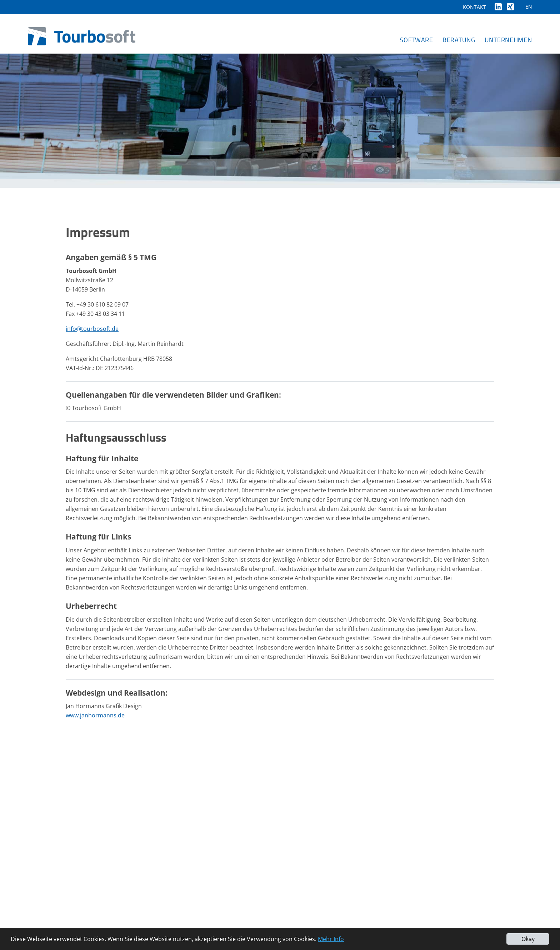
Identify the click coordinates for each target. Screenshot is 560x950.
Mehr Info (331, 939)
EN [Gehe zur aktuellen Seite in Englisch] (529, 7)
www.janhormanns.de (95, 715)
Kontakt (474, 7)
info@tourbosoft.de (92, 329)
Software (416, 40)
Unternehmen (508, 40)
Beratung (459, 40)
